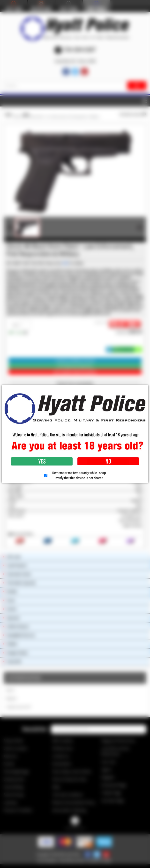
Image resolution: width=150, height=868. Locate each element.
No (108, 461)
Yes (42, 461)
